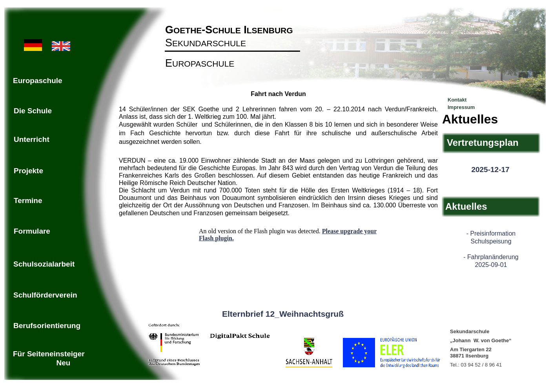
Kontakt (457, 100)
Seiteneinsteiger (56, 354)
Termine (28, 201)
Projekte (28, 171)
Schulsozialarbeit (44, 264)
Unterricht (32, 139)
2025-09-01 (491, 265)
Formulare (32, 231)
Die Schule (33, 111)
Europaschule (38, 81)
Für (20, 354)
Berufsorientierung (47, 326)
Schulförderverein (45, 295)
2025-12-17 (490, 170)
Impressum (461, 107)
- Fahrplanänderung (491, 257)
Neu (64, 363)
